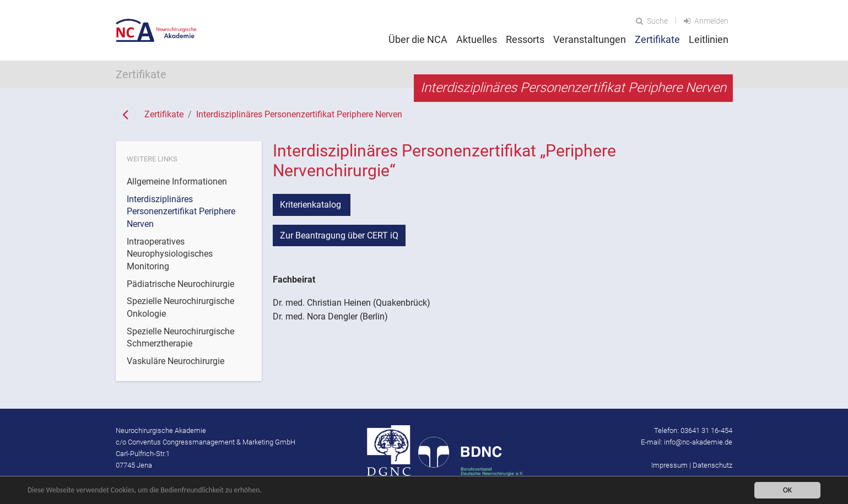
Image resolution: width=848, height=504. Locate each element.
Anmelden (706, 21)
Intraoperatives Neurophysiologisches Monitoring (170, 254)
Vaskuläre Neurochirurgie (175, 361)
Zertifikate (164, 114)
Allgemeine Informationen (177, 181)
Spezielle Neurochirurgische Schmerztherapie (180, 337)
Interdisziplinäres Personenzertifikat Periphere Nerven (299, 114)
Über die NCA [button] (418, 39)
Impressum (669, 465)
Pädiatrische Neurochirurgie (180, 284)
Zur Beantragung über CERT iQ (339, 235)
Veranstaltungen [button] (590, 39)
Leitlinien (709, 39)
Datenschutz (712, 465)
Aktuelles (477, 39)
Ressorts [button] (525, 39)
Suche (652, 21)
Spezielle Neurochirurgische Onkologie (180, 307)
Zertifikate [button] (657, 39)
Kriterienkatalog (312, 205)
